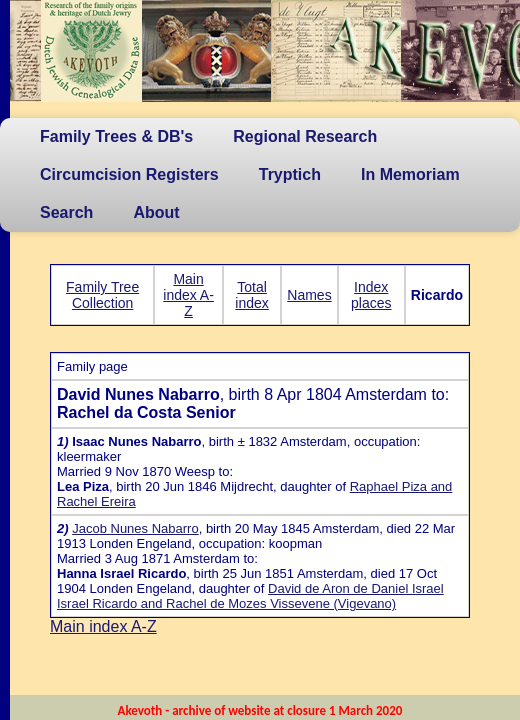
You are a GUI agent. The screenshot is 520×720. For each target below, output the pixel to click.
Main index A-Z (188, 295)
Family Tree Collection (102, 295)
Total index (251, 295)
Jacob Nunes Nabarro (135, 528)
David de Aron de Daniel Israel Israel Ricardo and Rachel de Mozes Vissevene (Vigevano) (250, 596)
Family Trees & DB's (116, 136)
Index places (371, 295)
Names (309, 295)
